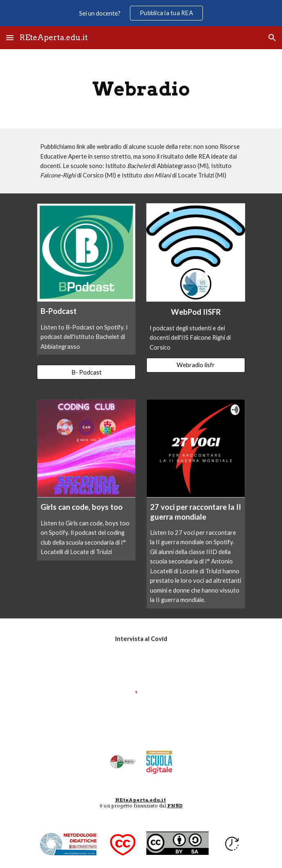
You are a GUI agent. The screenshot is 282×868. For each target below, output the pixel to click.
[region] (141, 13)
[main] (141, 89)
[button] (10, 37)
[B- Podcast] (86, 372)
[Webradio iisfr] (196, 365)
